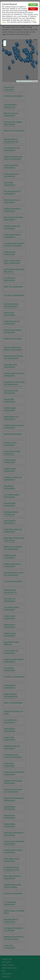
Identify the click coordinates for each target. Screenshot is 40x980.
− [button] (5, 45)
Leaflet (19, 81)
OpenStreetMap (27, 81)
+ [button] (5, 42)
